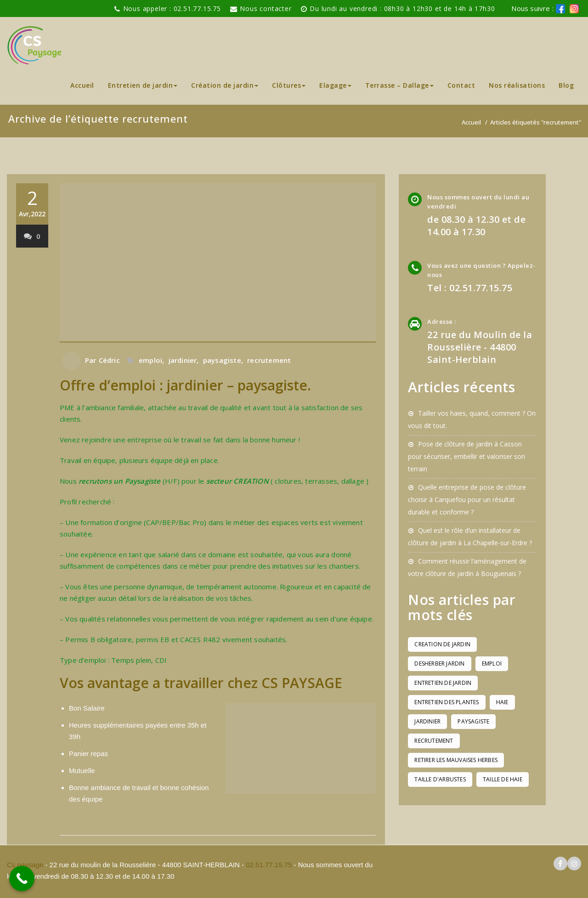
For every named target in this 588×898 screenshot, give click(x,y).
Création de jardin (225, 85)
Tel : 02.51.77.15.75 (470, 288)
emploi (150, 360)
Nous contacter (266, 8)
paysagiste (222, 360)
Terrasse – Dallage (399, 85)
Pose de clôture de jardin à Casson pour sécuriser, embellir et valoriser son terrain (466, 456)
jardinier (183, 360)
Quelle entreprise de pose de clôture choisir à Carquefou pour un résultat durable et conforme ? (467, 500)
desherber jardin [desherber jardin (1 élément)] (439, 664)
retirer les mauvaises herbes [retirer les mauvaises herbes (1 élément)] (456, 760)
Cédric (109, 360)
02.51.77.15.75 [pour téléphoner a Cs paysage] (269, 865)
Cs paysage (26, 865)
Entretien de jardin (143, 85)
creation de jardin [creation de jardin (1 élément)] (442, 644)
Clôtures (289, 85)
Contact (461, 85)
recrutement (269, 360)
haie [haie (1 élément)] (502, 702)
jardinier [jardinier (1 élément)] (427, 721)
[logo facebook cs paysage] (560, 9)
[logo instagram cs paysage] (574, 864)
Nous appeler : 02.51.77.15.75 (172, 8)
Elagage (335, 85)
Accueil (82, 85)
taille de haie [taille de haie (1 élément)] (503, 779)
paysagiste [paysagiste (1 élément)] (473, 721)
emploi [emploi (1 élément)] (492, 664)
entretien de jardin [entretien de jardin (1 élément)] (443, 683)
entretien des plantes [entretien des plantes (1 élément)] (447, 702)
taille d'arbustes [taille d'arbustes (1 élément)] (440, 779)
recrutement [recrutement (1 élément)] (434, 741)
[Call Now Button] (22, 878)
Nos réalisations (517, 85)
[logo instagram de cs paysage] (574, 9)
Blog (566, 85)
